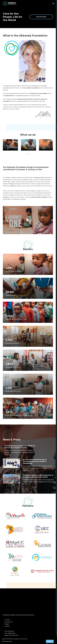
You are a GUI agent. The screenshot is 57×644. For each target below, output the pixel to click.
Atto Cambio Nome (10, 633)
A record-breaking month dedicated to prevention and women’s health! (38, 476)
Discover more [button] (42, 17)
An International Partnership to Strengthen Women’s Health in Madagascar (35, 461)
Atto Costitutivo (9, 631)
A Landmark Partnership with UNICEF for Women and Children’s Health (20, 447)
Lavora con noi (9, 622)
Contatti (7, 626)
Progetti (7, 624)
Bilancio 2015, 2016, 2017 (11, 635)
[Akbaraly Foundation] (9, 4)
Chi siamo (7, 620)
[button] (53, 4)
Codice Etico (8, 637)
